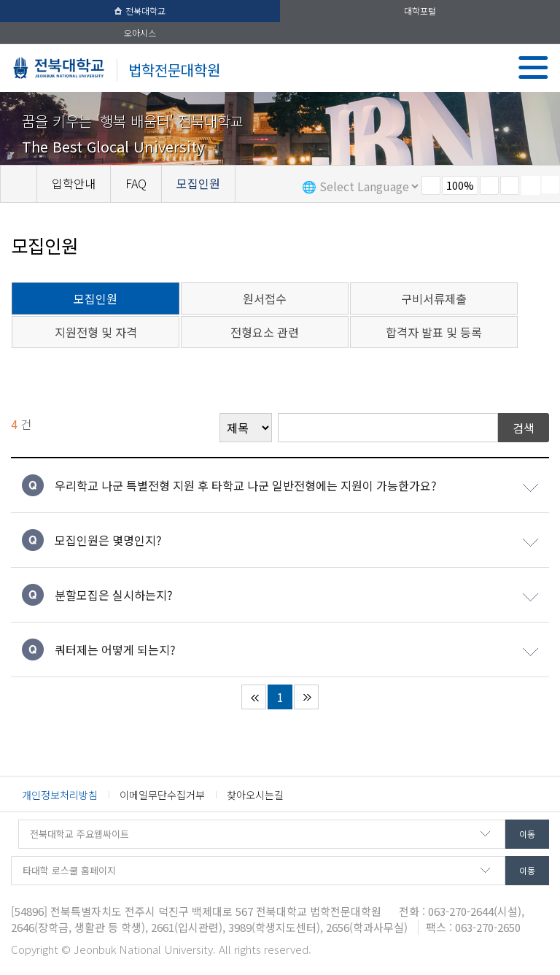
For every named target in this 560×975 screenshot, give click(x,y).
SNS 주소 (551, 185)
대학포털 (420, 11)
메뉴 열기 (533, 68)
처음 (254, 697)
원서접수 (265, 298)
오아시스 (140, 32)
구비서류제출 (434, 298)
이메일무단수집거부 (162, 795)
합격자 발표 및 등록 (434, 332)
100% (460, 185)
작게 (431, 185)
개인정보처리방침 (60, 795)
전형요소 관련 (265, 332)
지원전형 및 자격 (96, 332)
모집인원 (96, 298)
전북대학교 (140, 11)
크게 (489, 185)
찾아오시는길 (255, 795)
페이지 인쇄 (531, 185)
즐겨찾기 (510, 185)
